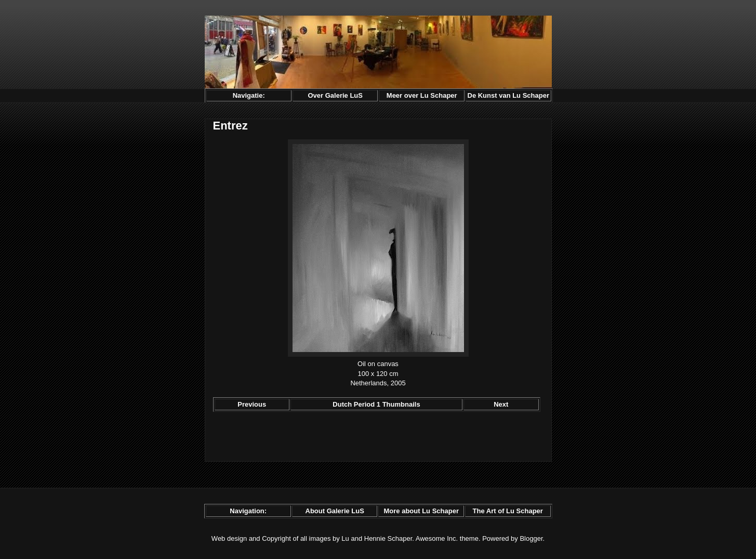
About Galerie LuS (335, 511)
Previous (252, 404)
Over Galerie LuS (335, 95)
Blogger (531, 538)
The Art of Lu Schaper (508, 511)
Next (501, 404)
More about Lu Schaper (421, 511)
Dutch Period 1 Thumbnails (376, 404)
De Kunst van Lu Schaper (508, 95)
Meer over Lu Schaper (422, 95)
